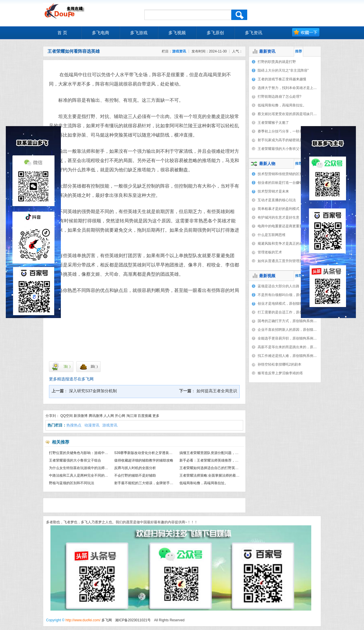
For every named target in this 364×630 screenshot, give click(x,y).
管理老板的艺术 (270, 252)
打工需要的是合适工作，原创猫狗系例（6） (292, 312)
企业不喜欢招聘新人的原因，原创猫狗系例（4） (295, 330)
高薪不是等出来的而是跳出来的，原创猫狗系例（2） (299, 347)
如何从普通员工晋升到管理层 (280, 261)
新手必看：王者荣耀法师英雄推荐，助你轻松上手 (218, 460)
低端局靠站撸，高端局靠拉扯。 (204, 483)
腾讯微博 (96, 416)
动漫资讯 (92, 425)
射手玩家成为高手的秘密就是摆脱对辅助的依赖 (294, 140)
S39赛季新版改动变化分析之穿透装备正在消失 (150, 453)
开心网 (120, 416)
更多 (156, 416)
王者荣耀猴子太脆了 (273, 123)
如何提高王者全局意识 (216, 391)
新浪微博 (81, 416)
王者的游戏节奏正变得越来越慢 (282, 79)
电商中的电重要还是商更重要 (280, 226)
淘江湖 (132, 416)
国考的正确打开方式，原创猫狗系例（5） (290, 321)
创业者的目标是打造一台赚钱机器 (284, 183)
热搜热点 (74, 425)
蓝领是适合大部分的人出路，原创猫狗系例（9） (295, 286)
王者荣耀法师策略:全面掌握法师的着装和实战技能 (218, 475)
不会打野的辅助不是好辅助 (135, 475)
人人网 (109, 416)
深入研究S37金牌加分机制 (92, 391)
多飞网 (107, 620)
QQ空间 (67, 416)
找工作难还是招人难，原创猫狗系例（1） (290, 356)
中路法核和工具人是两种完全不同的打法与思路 (85, 475)
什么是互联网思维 (272, 235)
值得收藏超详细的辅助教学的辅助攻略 (144, 460)
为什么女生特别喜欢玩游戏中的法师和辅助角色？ (87, 468)
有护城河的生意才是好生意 (279, 217)
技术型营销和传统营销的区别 (280, 174)
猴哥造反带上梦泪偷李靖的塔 (280, 373)
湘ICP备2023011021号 (133, 620)
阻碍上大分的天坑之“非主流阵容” (283, 70)
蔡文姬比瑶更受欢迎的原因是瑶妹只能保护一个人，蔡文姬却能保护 (310, 114)
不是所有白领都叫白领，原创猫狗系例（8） (292, 295)
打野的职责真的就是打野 (277, 62)
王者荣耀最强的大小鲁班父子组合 (75, 460)
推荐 (299, 51)
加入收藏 (306, 33)
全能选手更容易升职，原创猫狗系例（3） (290, 338)
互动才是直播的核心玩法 (277, 200)
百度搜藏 (145, 416)
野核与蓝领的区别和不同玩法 (72, 483)
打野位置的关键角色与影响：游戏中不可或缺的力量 (89, 453)
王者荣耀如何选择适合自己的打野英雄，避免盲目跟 (219, 468)
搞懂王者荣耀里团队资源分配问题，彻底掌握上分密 (219, 453)
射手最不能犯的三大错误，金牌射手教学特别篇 (151, 483)
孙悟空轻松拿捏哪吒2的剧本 (280, 364)
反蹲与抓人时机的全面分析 (135, 468)
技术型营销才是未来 (273, 191)
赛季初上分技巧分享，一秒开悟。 (284, 131)
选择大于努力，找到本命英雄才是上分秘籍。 (292, 88)
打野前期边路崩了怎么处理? (280, 97)
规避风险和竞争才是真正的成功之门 (285, 244)
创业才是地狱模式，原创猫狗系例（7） (288, 304)
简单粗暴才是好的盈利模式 (279, 209)
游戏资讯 (179, 51)
